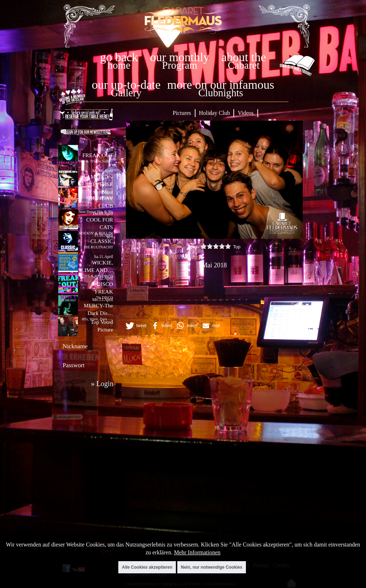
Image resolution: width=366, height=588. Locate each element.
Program (179, 65)
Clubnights (221, 93)
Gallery (126, 93)
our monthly (180, 57)
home (119, 65)
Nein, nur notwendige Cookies (212, 567)
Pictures (182, 113)
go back (119, 57)
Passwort (73, 365)
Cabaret (244, 65)
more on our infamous (221, 85)
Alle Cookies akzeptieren (147, 567)
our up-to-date (126, 85)
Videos (246, 113)
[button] (135, 326)
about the (244, 57)
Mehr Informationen (197, 552)
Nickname (75, 346)
